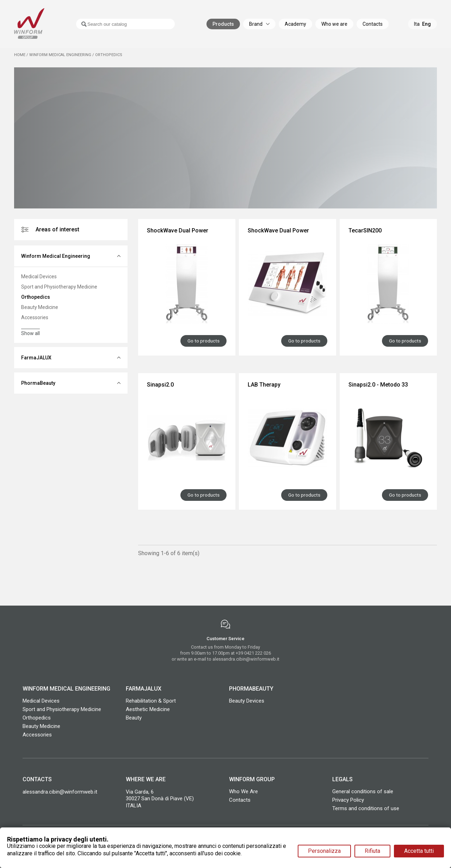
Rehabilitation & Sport (151, 700)
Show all (30, 333)
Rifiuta (372, 851)
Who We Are (243, 790)
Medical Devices (39, 277)
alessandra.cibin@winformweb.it (246, 658)
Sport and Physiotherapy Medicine (59, 287)
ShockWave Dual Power (178, 230)
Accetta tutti (419, 851)
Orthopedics (36, 297)
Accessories (35, 317)
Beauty (134, 717)
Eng (427, 26)
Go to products (203, 340)
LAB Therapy (264, 384)
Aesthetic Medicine (148, 708)
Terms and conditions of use (366, 807)
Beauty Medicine (40, 307)
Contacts (240, 799)
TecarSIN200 (365, 230)
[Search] (119, 27)
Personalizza (324, 851)
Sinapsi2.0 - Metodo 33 (378, 384)
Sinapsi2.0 (160, 384)
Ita (417, 26)
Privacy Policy (348, 799)
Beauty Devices (247, 700)
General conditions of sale (363, 790)
